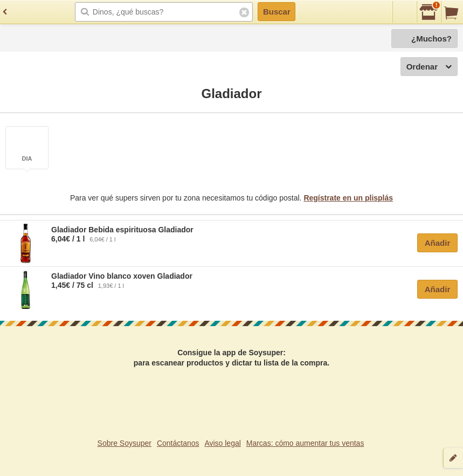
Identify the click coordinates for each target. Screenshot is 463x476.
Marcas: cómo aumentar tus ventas (305, 443)
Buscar (277, 12)
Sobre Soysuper (125, 443)
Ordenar (429, 67)
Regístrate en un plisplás (348, 198)
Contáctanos (178, 443)
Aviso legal (222, 443)
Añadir (438, 243)
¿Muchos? (431, 39)
